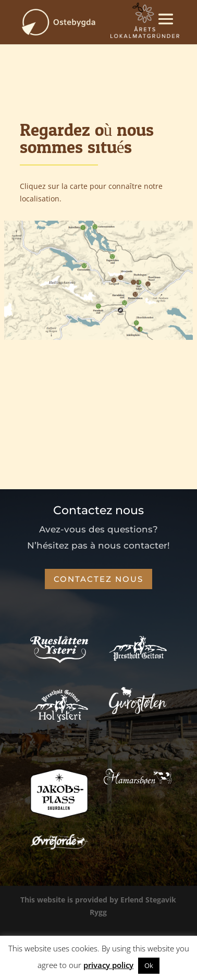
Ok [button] (149, 965)
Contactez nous (98, 579)
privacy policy (108, 965)
